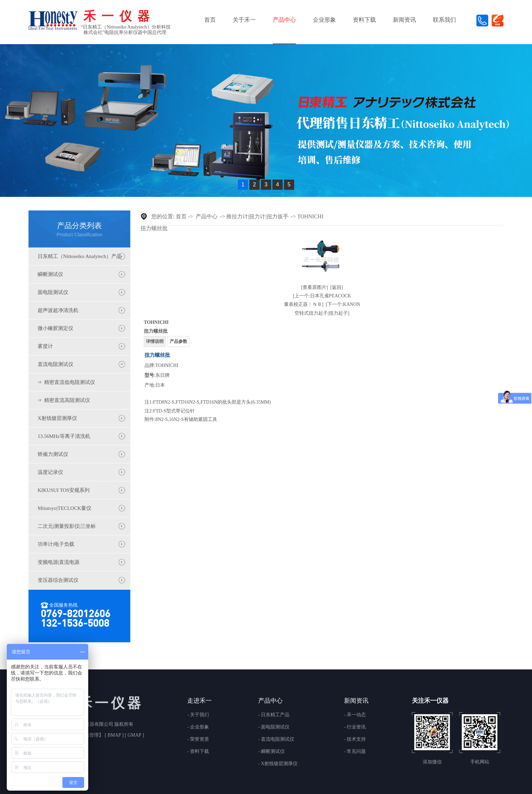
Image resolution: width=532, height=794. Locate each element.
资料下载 (364, 20)
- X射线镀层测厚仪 (278, 764)
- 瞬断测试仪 (271, 752)
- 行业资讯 (355, 727)
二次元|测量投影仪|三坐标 (67, 526)
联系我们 (444, 20)
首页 (210, 20)
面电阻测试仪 (53, 292)
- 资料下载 (198, 752)
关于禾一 (244, 20)
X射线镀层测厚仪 (57, 418)
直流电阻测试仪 (55, 364)
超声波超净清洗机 (58, 310)
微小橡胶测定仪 (55, 328)
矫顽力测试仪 (53, 454)
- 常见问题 (355, 752)
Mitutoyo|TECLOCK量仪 (64, 508)
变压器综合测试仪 (58, 580)
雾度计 (45, 346)
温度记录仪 (50, 472)
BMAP (114, 735)
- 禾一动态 (355, 715)
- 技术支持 (355, 739)
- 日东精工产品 (274, 715)
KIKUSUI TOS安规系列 (64, 490)
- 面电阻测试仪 (274, 727)
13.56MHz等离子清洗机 (64, 436)
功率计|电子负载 (56, 544)
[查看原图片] (314, 287)
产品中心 (284, 20)
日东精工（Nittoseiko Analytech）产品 (80, 256)
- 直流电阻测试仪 (276, 739)
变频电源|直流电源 (59, 562)
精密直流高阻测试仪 (67, 400)
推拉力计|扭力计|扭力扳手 (257, 216)
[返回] (337, 287)
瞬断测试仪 (50, 274)
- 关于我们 (198, 715)
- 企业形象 (198, 727)
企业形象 (324, 20)
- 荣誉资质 (198, 739)
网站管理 (89, 735)
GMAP (134, 735)
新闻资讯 (404, 20)
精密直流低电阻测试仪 (70, 382)
